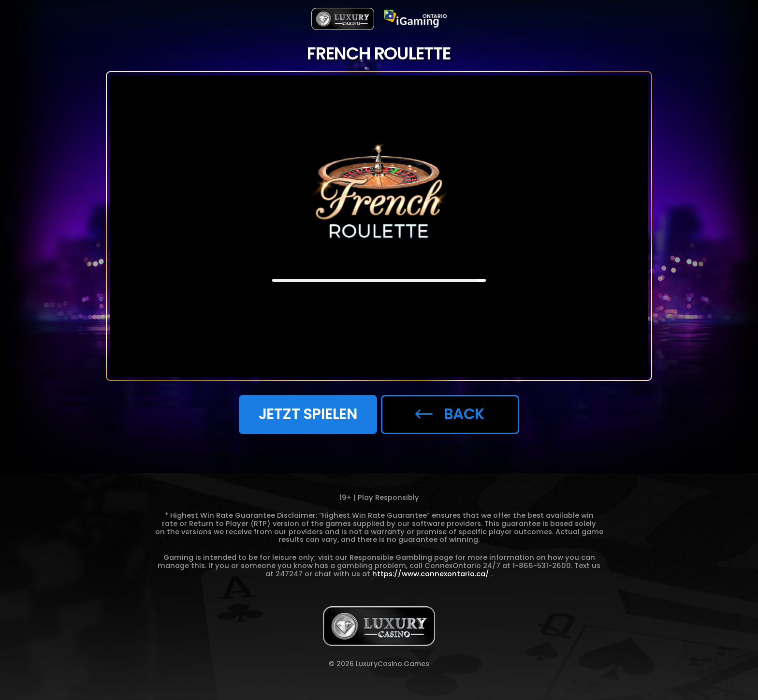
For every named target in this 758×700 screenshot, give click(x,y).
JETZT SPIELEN (308, 414)
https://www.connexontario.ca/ (432, 574)
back (450, 414)
